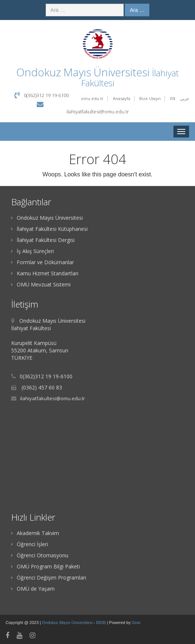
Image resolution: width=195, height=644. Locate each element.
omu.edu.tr (92, 98)
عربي (185, 98)
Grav (136, 623)
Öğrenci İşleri (30, 544)
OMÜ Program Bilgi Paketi (45, 566)
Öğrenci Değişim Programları (49, 577)
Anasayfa (122, 98)
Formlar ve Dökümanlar (43, 262)
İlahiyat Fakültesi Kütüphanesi (49, 229)
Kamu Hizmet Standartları (45, 273)
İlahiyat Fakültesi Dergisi (43, 240)
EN (173, 98)
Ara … (137, 10)
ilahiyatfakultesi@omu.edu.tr (98, 112)
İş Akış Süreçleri (32, 251)
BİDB (102, 623)
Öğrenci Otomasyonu (40, 555)
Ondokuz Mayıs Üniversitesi (47, 218)
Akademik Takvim (35, 533)
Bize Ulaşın (150, 98)
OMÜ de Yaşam (33, 589)
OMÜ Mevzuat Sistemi (41, 284)
